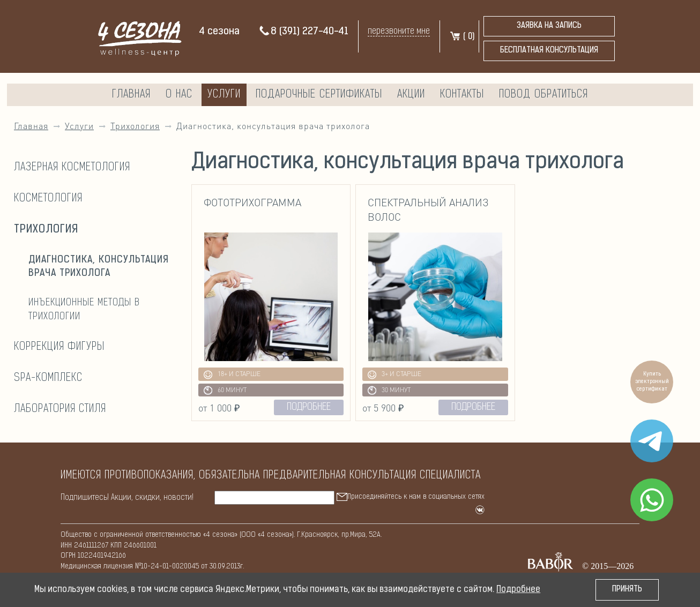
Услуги (224, 95)
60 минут (225, 390)
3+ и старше (394, 375)
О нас (179, 95)
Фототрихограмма (252, 202)
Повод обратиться (543, 95)
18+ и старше (232, 375)
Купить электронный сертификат (652, 382)
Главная (131, 95)
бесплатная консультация (549, 51)
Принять (627, 590)
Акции (411, 95)
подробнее (309, 407)
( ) (462, 37)
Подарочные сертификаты (319, 95)
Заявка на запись (549, 26)
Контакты (462, 95)
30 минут (389, 390)
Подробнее (518, 590)
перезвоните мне (399, 31)
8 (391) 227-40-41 (303, 32)
